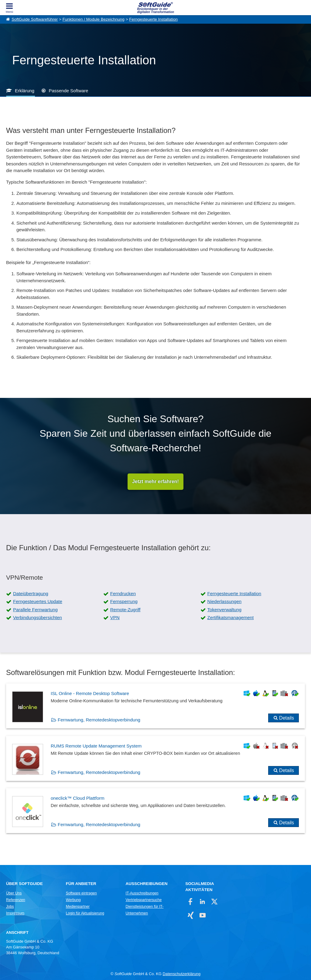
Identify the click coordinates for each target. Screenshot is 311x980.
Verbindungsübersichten (38, 617)
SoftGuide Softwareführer (35, 19)
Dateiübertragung (31, 593)
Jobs (10, 907)
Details (287, 718)
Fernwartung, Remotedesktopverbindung (99, 720)
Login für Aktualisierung (85, 914)
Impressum (15, 914)
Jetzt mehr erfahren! (155, 482)
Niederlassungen (225, 602)
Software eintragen (81, 894)
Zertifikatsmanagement (231, 617)
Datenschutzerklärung (182, 974)
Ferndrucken (123, 593)
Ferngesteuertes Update (38, 602)
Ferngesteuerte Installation (153, 19)
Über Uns (14, 894)
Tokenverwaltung (225, 610)
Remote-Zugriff (125, 610)
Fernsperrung (124, 602)
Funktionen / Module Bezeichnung (94, 19)
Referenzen (16, 900)
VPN (115, 617)
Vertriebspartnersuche (144, 900)
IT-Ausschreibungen (142, 894)
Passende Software (68, 91)
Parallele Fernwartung (35, 610)
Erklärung (25, 91)
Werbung (73, 900)
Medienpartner (78, 907)
